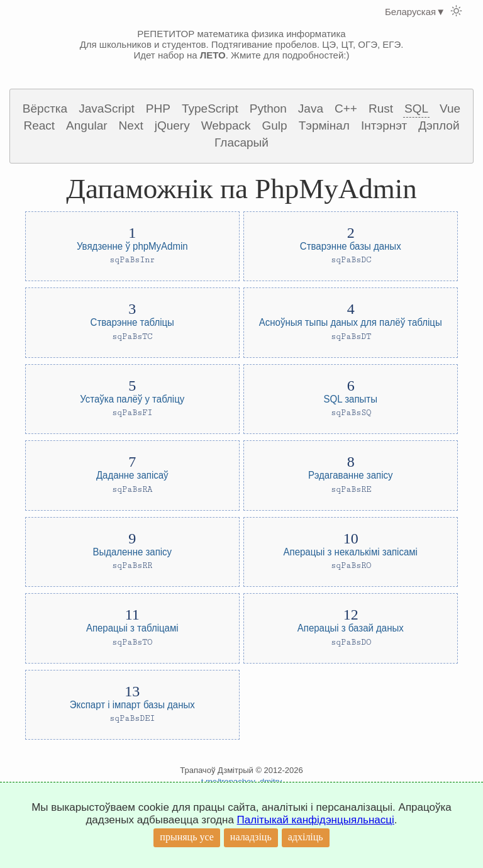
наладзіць (251, 837)
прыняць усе (187, 837)
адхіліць (306, 837)
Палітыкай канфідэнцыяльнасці (316, 820)
